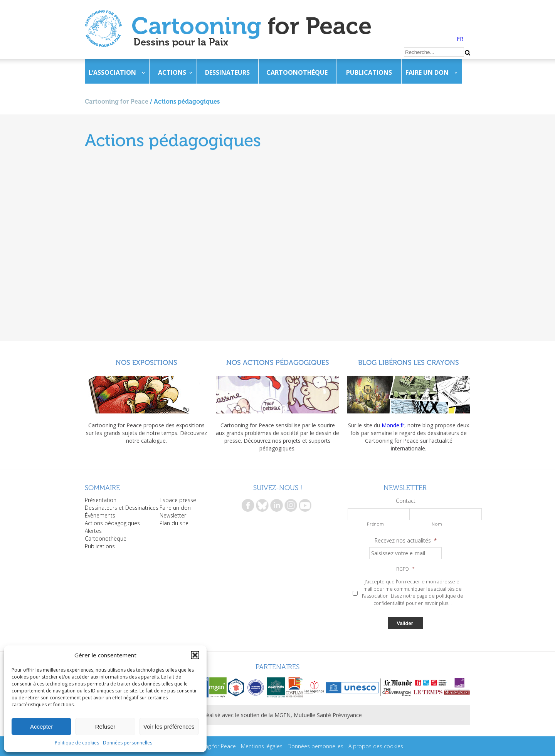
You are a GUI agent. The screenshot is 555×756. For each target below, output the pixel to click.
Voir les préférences (169, 727)
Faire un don (427, 72)
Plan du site (174, 523)
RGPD (405, 569)
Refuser (105, 727)
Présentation (101, 500)
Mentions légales (262, 746)
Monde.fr (393, 425)
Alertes (93, 531)
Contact (406, 501)
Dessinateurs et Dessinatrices (122, 508)
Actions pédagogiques (112, 523)
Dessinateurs (227, 72)
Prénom (375, 524)
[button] (195, 655)
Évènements (100, 515)
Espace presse (178, 500)
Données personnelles (128, 743)
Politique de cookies (77, 743)
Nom (437, 524)
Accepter (41, 727)
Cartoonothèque (297, 72)
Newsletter (173, 515)
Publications (369, 72)
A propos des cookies (376, 746)
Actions (172, 72)
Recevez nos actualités (406, 541)
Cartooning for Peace (117, 102)
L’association (112, 72)
